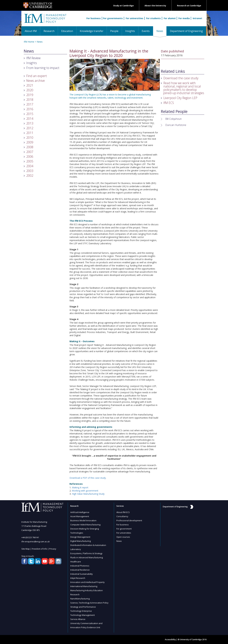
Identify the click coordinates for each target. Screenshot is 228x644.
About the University (155, 6)
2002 (30, 176)
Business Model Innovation (83, 520)
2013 (30, 123)
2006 (30, 157)
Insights (130, 31)
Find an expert (37, 76)
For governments (113, 18)
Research (49, 31)
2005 (30, 161)
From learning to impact (43, 68)
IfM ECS (169, 103)
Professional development (129, 520)
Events (146, 31)
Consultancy (122, 516)
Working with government (85, 491)
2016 (30, 109)
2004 (30, 166)
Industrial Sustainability (82, 574)
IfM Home (29, 42)
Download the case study (181, 78)
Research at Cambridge (189, 6)
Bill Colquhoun (173, 119)
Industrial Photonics (80, 566)
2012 (30, 128)
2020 (30, 90)
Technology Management (82, 615)
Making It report (80, 487)
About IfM (31, 31)
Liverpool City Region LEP (180, 98)
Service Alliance (78, 619)
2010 (30, 138)
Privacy (53, 549)
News (161, 31)
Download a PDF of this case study (88, 478)
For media (184, 18)
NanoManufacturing (80, 599)
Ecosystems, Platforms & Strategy (86, 553)
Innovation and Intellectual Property (87, 582)
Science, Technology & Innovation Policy (89, 603)
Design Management (80, 537)
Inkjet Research (78, 578)
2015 (30, 114)
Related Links (173, 71)
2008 (30, 147)
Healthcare (76, 562)
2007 (30, 152)
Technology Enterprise (81, 611)
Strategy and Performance (83, 607)
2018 (30, 100)
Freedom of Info (40, 549)
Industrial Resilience (80, 570)
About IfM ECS (123, 512)
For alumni (170, 18)
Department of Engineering (186, 31)
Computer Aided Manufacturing (85, 525)
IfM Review (33, 58)
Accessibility (170, 639)
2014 (30, 119)
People (114, 31)
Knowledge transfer (92, 31)
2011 (30, 133)
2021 (30, 85)
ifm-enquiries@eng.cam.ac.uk (36, 541)
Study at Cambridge (123, 6)
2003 (30, 171)
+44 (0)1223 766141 (30, 537)
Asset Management (80, 516)
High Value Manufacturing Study (88, 494)
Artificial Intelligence (80, 512)
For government (124, 529)
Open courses (123, 537)
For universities (135, 18)
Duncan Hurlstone (176, 125)
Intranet (197, 18)
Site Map (26, 549)
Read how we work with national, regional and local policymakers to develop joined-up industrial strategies (184, 88)
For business (94, 18)
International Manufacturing (84, 586)
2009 (30, 142)
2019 (30, 95)
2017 (30, 104)
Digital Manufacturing (81, 541)
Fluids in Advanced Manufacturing (87, 557)
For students (153, 18)
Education (67, 31)
